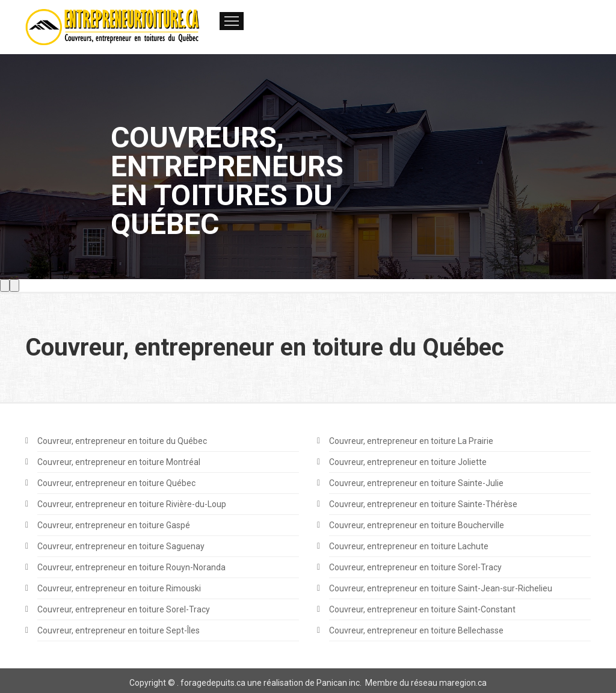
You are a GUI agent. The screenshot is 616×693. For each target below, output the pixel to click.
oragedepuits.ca (215, 683)
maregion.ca (463, 683)
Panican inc (338, 683)
